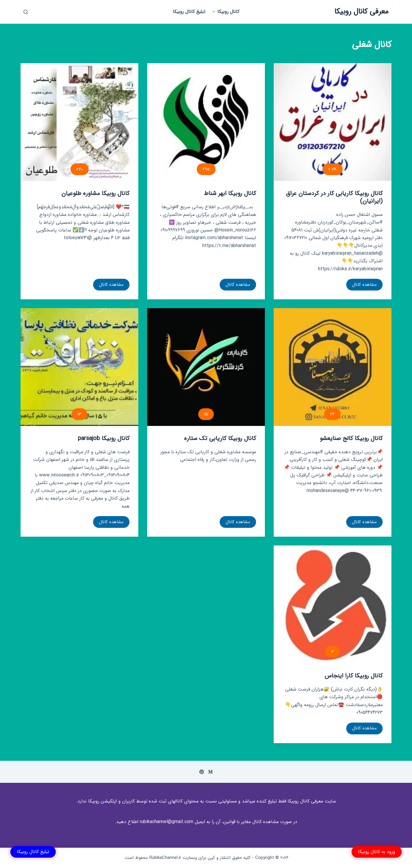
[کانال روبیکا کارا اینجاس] (333, 604)
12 (333, 652)
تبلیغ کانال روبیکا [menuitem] (189, 12)
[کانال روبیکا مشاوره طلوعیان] (79, 122)
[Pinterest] (202, 772)
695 (206, 169)
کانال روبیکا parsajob (104, 438)
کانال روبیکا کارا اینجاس (354, 676)
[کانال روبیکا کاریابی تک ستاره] (206, 367)
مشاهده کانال (362, 286)
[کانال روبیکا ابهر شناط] (206, 122)
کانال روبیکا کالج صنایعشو (351, 438)
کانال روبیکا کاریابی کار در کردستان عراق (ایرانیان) (334, 197)
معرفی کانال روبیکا (361, 12)
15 (206, 414)
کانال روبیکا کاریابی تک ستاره (220, 438)
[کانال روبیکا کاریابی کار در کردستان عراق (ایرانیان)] (333, 122)
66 (332, 414)
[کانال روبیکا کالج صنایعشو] (333, 367)
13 (79, 414)
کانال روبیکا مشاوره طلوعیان (95, 193)
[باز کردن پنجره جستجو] (26, 12)
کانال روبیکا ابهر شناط (230, 193)
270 (80, 169)
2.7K (333, 169)
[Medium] (210, 772)
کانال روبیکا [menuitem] (225, 12)
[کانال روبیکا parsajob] (79, 367)
